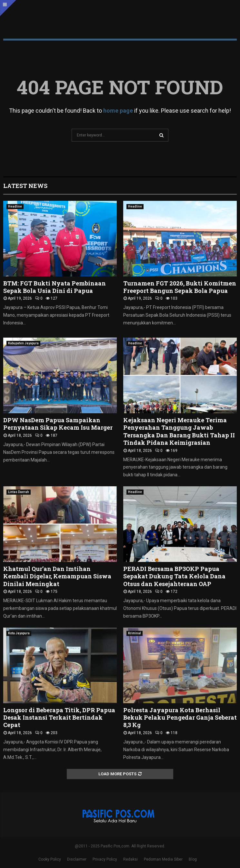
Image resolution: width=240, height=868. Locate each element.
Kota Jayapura (19, 633)
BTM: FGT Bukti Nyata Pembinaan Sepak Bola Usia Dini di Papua (55, 287)
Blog (193, 859)
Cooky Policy (50, 859)
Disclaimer (77, 859)
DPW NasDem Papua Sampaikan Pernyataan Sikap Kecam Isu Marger (58, 424)
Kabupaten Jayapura (23, 343)
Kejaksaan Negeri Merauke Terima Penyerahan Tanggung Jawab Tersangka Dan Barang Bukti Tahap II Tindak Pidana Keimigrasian (179, 431)
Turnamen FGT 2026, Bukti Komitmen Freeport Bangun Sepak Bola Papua (180, 287)
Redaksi (130, 859)
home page (118, 111)
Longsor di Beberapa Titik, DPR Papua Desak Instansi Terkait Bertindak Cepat (59, 718)
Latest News (25, 186)
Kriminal (135, 633)
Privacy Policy (105, 859)
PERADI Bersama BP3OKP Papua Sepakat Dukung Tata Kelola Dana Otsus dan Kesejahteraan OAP (174, 576)
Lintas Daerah (19, 492)
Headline (15, 206)
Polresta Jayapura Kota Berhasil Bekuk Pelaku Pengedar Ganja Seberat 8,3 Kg (180, 718)
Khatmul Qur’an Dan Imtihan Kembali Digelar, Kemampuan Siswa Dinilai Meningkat (57, 576)
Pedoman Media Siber (163, 859)
